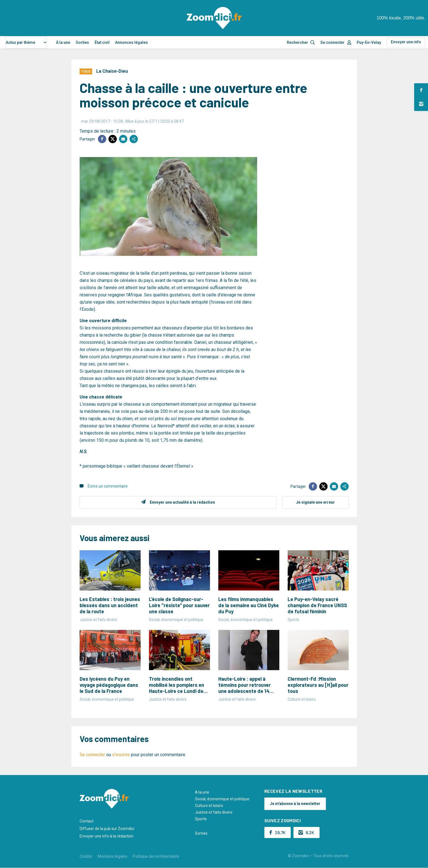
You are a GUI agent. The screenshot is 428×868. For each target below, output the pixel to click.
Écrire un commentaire (108, 486)
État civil (102, 42)
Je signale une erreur (315, 502)
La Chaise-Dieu (112, 71)
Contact (87, 821)
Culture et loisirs (209, 806)
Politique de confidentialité (156, 856)
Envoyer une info (406, 42)
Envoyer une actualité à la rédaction (182, 502)
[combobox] (26, 42)
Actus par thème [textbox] (21, 42)
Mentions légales (112, 856)
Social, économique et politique (222, 799)
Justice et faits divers (214, 812)
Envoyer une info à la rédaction (107, 836)
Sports (201, 819)
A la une (202, 792)
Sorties (82, 42)
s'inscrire (121, 755)
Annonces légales (131, 42)
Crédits (86, 856)
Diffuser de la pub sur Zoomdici (107, 829)
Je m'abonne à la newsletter (295, 804)
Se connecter (332, 42)
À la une (63, 42)
